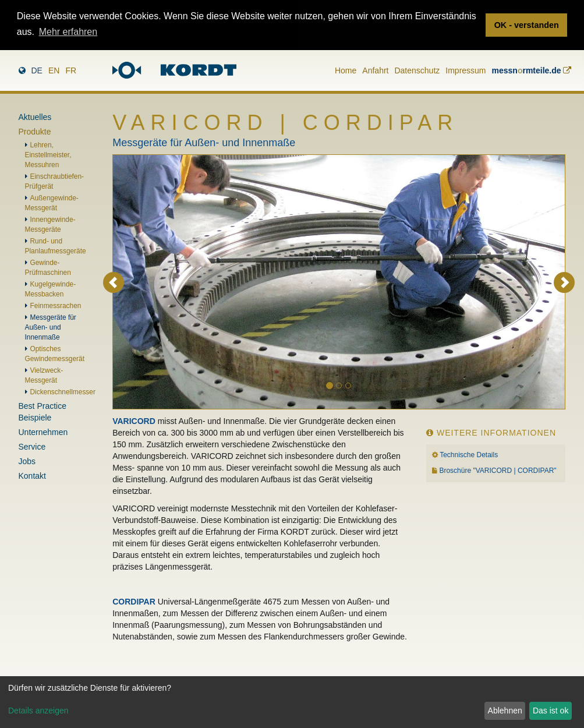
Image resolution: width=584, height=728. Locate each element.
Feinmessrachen (56, 306)
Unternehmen (43, 432)
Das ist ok (551, 711)
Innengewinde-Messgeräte (50, 225)
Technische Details (469, 455)
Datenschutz (417, 70)
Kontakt (32, 476)
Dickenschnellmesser (63, 392)
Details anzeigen (38, 711)
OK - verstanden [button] (527, 25)
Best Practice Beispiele (43, 412)
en (54, 70)
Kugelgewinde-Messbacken (51, 289)
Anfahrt (375, 70)
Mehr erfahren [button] (68, 32)
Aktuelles (35, 117)
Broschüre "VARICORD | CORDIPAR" (498, 471)
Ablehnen (505, 711)
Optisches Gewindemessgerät (55, 354)
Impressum (466, 70)
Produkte (35, 132)
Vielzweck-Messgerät (44, 375)
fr (71, 70)
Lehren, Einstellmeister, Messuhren (48, 155)
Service (32, 447)
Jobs (27, 461)
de (37, 70)
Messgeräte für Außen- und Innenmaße (51, 327)
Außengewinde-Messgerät (52, 203)
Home (346, 70)
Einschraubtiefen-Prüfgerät (55, 181)
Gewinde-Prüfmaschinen (48, 268)
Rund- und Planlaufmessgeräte (56, 246)
